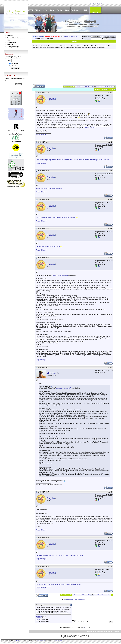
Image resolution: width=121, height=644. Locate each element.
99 (89, 87)
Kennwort (85, 39)
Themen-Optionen (100, 90)
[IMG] (38, 620)
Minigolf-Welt (39, 37)
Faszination (75, 10)
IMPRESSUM (17, 641)
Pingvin (50, 99)
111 (105, 87)
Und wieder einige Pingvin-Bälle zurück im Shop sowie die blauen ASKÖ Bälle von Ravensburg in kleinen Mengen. (73, 160)
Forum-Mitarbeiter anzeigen (17, 38)
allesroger (51, 373)
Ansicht (112, 90)
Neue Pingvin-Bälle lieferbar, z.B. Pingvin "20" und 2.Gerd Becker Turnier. (60, 555)
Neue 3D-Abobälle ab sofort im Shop (49, 246)
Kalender (10, 44)
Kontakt (10, 36)
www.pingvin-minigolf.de (60, 275)
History (52, 10)
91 (86, 87)
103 (101, 87)
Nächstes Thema (80, 599)
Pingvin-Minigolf (41, 134)
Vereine (60, 10)
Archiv (110, 632)
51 (84, 87)
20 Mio (45, 10)
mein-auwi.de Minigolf (100, 632)
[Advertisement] (74, 68)
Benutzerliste (12, 42)
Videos (38, 10)
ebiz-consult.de (41, 641)
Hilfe (9, 40)
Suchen (74, 41)
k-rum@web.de (90, 128)
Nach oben (117, 632)
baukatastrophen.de (57, 641)
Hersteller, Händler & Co (70, 37)
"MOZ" (85, 10)
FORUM (95, 13)
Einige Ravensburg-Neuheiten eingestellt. (49, 189)
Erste (78, 87)
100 (92, 87)
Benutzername (87, 37)
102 (98, 87)
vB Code (39, 616)
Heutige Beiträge (13, 47)
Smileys (39, 618)
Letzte (111, 87)
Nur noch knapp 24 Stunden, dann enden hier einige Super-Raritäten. (58, 584)
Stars (67, 10)
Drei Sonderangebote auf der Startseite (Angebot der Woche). (57, 217)
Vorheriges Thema (69, 599)
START (31, 10)
